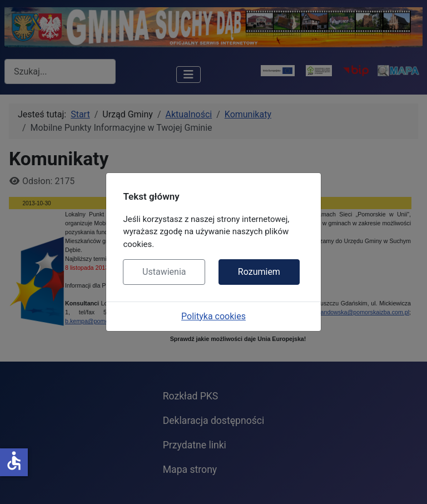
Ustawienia (164, 272)
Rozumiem (259, 272)
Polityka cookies (213, 316)
